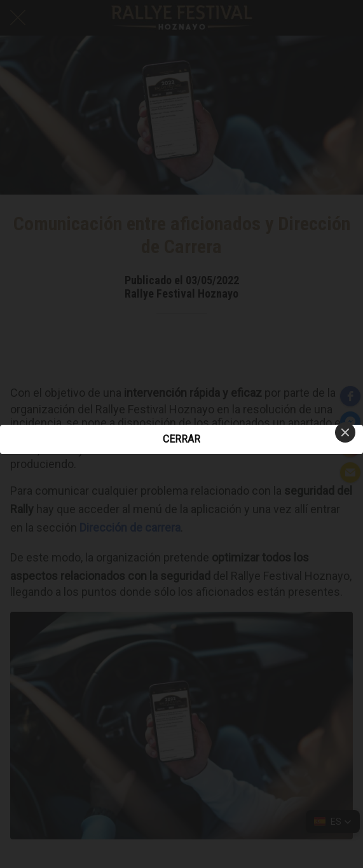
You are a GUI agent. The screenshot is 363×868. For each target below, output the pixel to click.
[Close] (345, 432)
